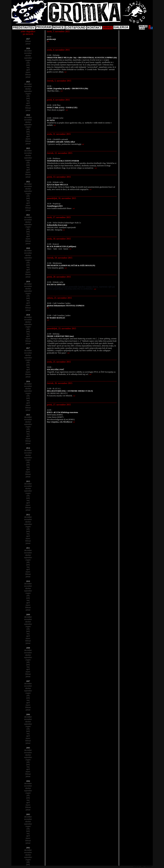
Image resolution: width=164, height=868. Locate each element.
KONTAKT (94, 28)
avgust (28, 60)
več (48, 41)
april (28, 70)
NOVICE (58, 27)
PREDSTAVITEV (24, 28)
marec (28, 72)
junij (28, 65)
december (28, 51)
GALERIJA (121, 27)
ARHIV (108, 28)
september (28, 58)
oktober (28, 56)
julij (28, 63)
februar (28, 41)
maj (28, 67)
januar (28, 44)
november (28, 53)
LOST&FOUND (76, 28)
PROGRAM (44, 27)
